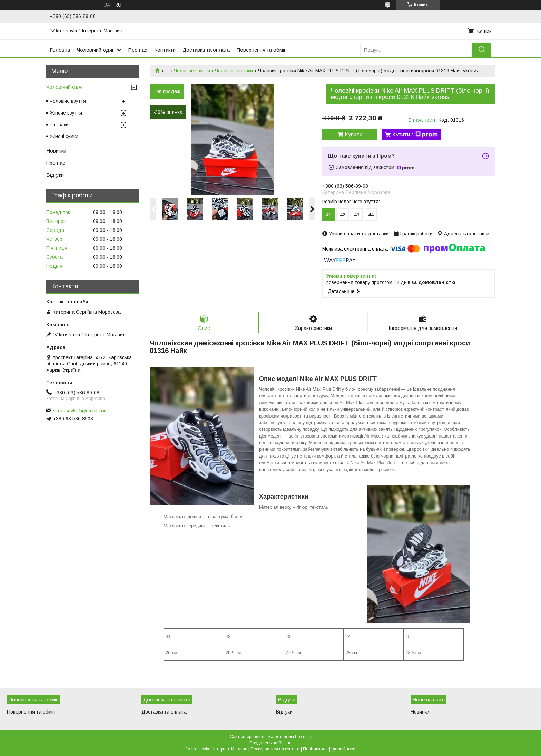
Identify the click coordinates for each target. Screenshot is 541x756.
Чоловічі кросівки (234, 71)
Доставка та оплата (206, 50)
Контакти (165, 50)
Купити (353, 134)
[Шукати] (482, 50)
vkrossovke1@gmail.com (80, 411)
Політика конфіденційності (329, 749)
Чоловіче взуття (192, 71)
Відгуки (55, 175)
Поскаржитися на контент (275, 749)
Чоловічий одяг (95, 50)
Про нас (138, 50)
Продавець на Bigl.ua (270, 743)
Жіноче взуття (66, 113)
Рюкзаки (59, 125)
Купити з (415, 135)
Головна (60, 50)
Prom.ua (303, 737)
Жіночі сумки (64, 136)
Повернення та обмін (262, 50)
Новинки (56, 151)
